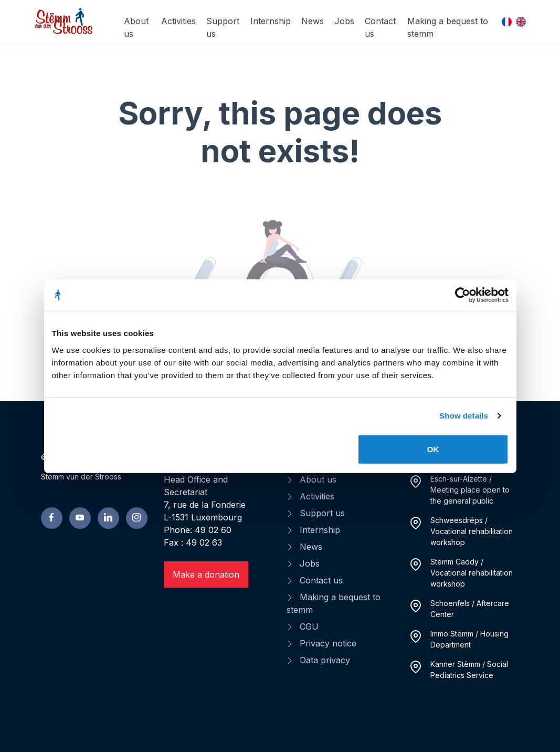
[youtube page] (80, 518)
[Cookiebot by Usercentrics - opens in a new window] (463, 295)
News (313, 21)
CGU (309, 626)
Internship (271, 21)
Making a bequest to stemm (448, 27)
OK (433, 449)
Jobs (344, 21)
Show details (464, 416)
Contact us (380, 27)
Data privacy (325, 660)
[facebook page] (52, 518)
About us (136, 27)
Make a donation (206, 575)
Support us (223, 27)
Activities (178, 21)
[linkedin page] (108, 518)
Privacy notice (328, 643)
